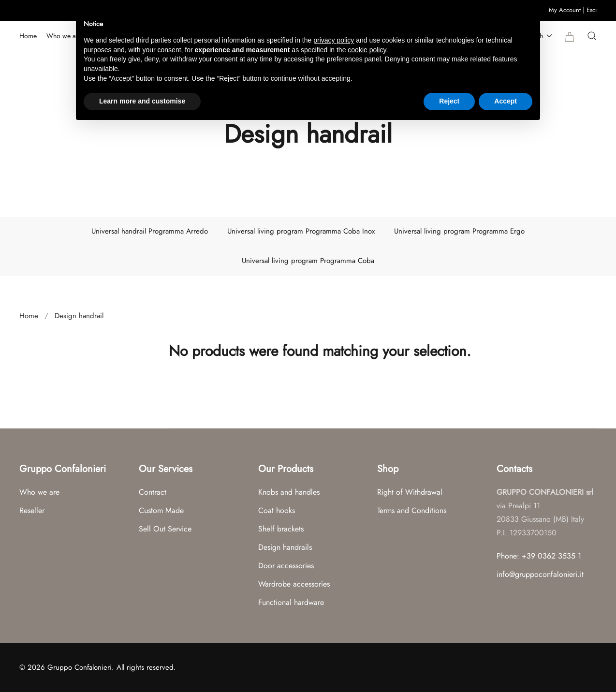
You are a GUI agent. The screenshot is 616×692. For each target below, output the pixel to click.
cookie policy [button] (367, 50)
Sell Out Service (165, 529)
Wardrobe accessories (294, 584)
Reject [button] (449, 101)
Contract (153, 492)
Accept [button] (506, 101)
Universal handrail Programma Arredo (150, 231)
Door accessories (286, 566)
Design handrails (285, 547)
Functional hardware (291, 602)
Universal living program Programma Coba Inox (301, 231)
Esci (592, 10)
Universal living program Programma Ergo (459, 231)
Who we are (64, 36)
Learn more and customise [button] (142, 101)
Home (28, 36)
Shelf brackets (281, 529)
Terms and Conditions (412, 510)
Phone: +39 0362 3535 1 (539, 556)
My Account (565, 10)
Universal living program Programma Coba (308, 261)
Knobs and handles (289, 492)
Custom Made (161, 510)
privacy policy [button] (334, 40)
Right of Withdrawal (410, 492)
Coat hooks (277, 510)
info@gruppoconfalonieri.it (540, 574)
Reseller (32, 510)
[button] (592, 36)
